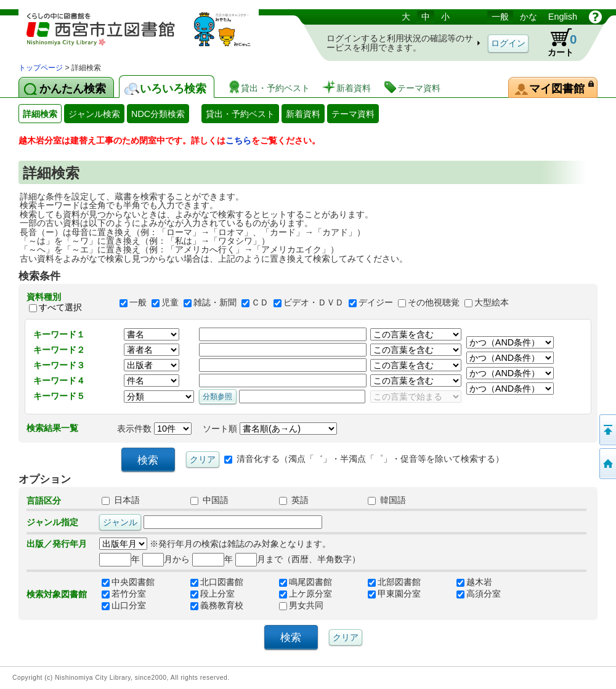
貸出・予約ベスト (240, 114)
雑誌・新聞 (215, 302)
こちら (238, 140)
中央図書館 (128, 582)
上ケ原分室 (306, 594)
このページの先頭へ (607, 430)
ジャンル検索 (94, 114)
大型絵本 (492, 302)
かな (529, 17)
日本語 (121, 500)
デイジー (376, 302)
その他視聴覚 (434, 302)
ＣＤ (260, 302)
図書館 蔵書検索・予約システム (148, 35)
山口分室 (124, 605)
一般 (500, 17)
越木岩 (474, 582)
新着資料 (303, 114)
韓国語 (387, 500)
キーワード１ (59, 334)
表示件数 (154, 429)
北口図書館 (217, 582)
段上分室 (213, 594)
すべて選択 (60, 308)
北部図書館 (394, 582)
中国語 (209, 500)
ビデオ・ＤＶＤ (314, 302)
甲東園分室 (394, 594)
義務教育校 (217, 605)
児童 (170, 302)
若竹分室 (124, 594)
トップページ (41, 68)
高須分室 (479, 594)
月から (166, 559)
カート (556, 42)
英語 (294, 500)
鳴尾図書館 (306, 582)
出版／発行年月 (57, 544)
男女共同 (301, 605)
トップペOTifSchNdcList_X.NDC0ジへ (607, 464)
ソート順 (270, 429)
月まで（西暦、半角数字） (298, 559)
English (563, 17)
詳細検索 (40, 114)
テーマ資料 (353, 114)
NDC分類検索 (158, 114)
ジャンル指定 (52, 522)
